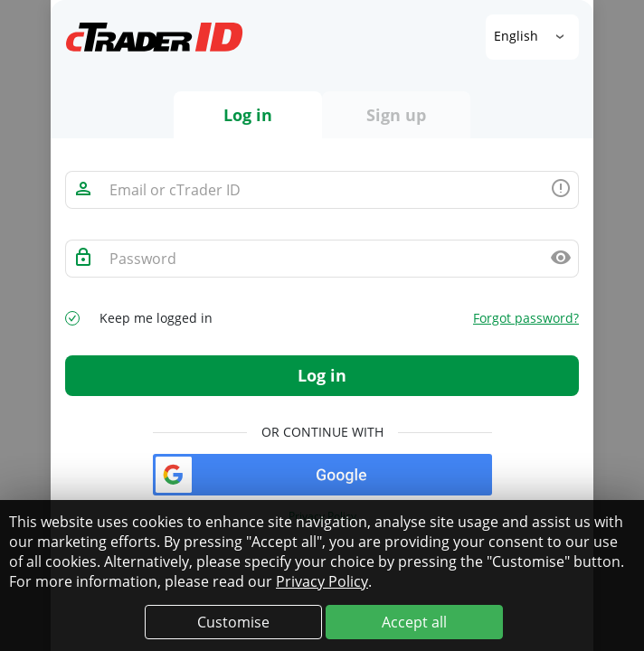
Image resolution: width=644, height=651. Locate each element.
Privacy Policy (322, 581)
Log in (322, 375)
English (518, 36)
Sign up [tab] (396, 115)
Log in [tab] (248, 115)
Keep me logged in (156, 318)
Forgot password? (526, 318)
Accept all (414, 622)
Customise (233, 622)
